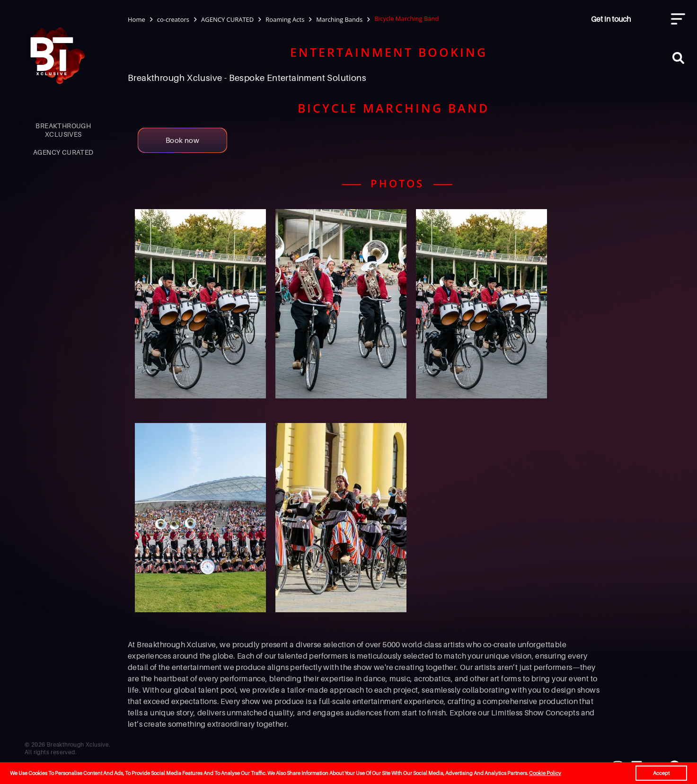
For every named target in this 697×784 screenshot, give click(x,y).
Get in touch (611, 19)
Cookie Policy (545, 773)
